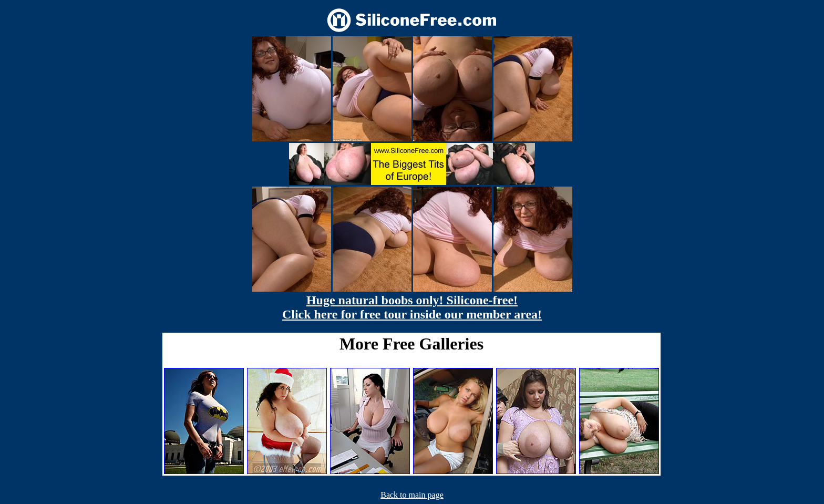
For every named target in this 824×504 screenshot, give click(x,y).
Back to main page (412, 495)
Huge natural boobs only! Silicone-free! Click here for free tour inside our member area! (412, 307)
